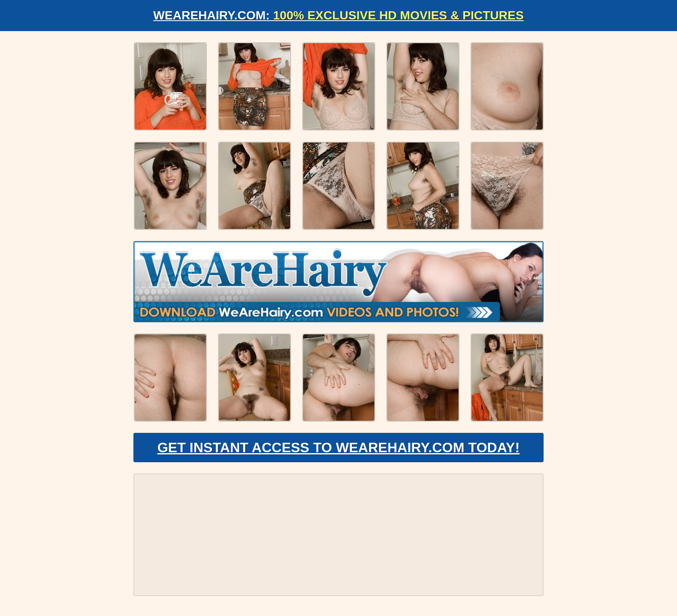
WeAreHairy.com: (338, 15)
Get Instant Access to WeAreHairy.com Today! (338, 448)
